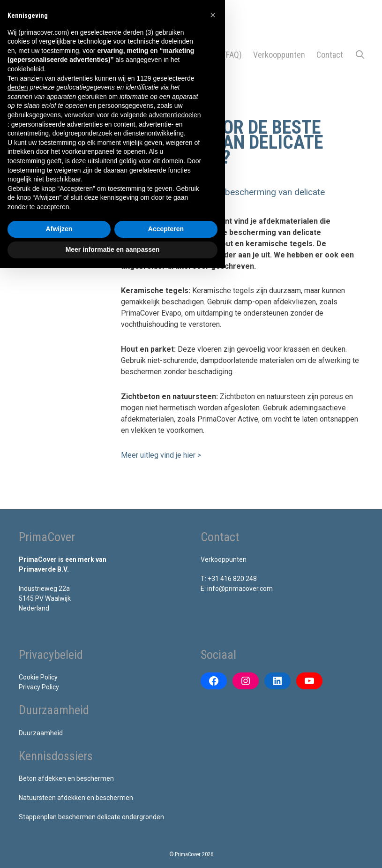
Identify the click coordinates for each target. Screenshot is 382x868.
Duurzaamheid (41, 733)
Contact (330, 55)
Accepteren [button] (166, 229)
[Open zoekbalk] (360, 55)
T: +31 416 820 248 (229, 579)
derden (18, 87)
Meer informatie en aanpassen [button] (113, 249)
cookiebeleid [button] (26, 69)
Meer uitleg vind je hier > (161, 455)
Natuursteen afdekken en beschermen (76, 798)
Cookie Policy (38, 677)
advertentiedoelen (175, 115)
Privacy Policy (39, 687)
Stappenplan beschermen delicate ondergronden (91, 817)
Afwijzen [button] (59, 229)
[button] (234, 198)
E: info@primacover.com (237, 589)
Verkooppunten (279, 55)
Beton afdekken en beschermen (66, 778)
